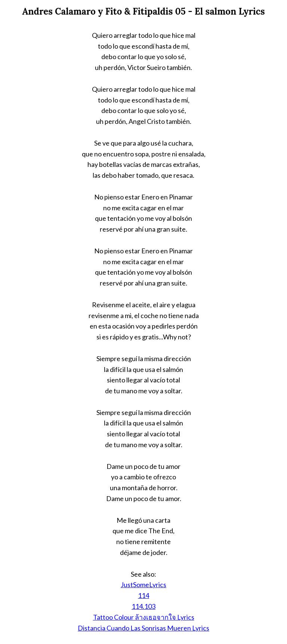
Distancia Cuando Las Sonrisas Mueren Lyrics (143, 628)
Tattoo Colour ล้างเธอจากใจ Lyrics (144, 617)
